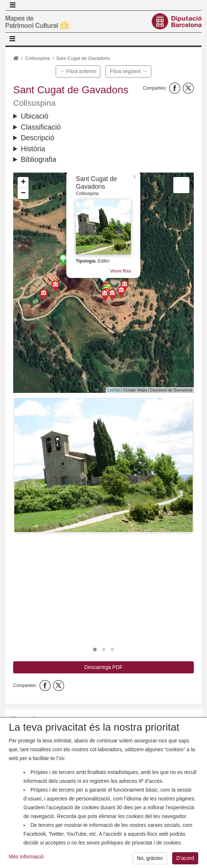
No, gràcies (150, 861)
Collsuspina (38, 58)
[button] (103, 465)
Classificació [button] (41, 127)
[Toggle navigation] (12, 5)
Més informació (26, 859)
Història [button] (33, 149)
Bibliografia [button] (39, 159)
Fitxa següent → (129, 71)
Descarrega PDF (103, 667)
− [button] (23, 194)
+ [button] (23, 182)
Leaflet (114, 390)
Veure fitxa (120, 271)
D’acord (185, 861)
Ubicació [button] (35, 116)
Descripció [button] (38, 138)
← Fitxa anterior (78, 71)
